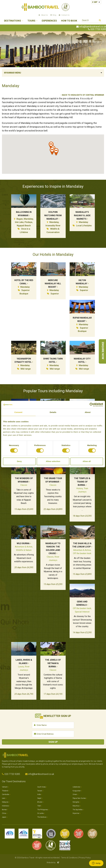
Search (100, 21)
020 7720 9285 (98, 29)
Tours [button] (31, 21)
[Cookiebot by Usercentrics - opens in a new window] (91, 405)
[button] (56, 152)
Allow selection (53, 461)
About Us (45, 15)
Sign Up (53, 742)
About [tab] (88, 412)
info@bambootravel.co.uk (93, 27)
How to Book (69, 21)
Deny (19, 461)
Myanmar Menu (13, 73)
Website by (53, 862)
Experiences (49, 21)
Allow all (87, 461)
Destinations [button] (13, 21)
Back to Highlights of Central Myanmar (83, 95)
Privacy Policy (85, 858)
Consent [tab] (18, 412)
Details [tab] (53, 412)
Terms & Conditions (69, 858)
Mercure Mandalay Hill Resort (53, 284)
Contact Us (65, 15)
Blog (55, 15)
